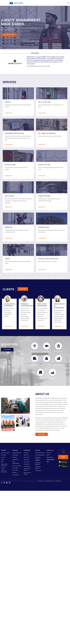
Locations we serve (5, 453)
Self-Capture (15, 460)
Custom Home (27, 462)
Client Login (63, 452)
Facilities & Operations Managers (38, 459)
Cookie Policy (58, 481)
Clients (38, 450)
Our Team (3, 457)
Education (26, 455)
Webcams (15, 473)
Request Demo (63, 457)
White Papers (50, 457)
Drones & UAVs (16, 475)
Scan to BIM (15, 468)
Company (4, 450)
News (2, 462)
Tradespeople (38, 471)
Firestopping (15, 455)
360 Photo (15, 457)
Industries (27, 450)
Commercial (27, 464)
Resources (49, 453)
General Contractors (40, 453)
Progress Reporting (17, 453)
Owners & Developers (40, 455)
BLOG (48, 455)
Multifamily (26, 460)
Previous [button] (3, 63)
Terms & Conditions (49, 481)
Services (15, 450)
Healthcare (26, 453)
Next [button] (67, 63)
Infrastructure (27, 466)
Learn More (8, 113)
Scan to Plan (15, 470)
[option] (35, 62)
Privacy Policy (41, 481)
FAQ (48, 462)
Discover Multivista (9, 35)
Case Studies (50, 460)
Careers (3, 468)
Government (27, 457)
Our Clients (3, 455)
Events (3, 460)
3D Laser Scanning (17, 466)
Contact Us (50, 450)
